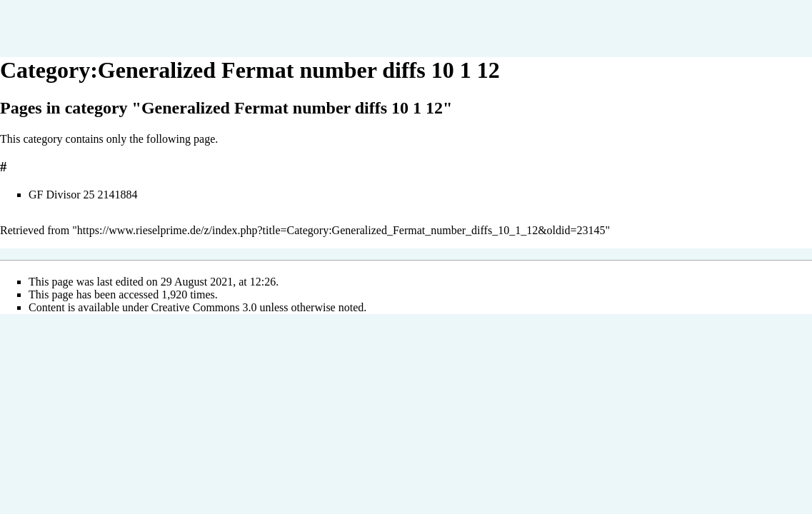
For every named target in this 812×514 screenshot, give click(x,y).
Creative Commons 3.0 (204, 307)
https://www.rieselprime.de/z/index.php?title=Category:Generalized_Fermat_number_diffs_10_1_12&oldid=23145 (341, 230)
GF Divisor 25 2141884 (83, 195)
